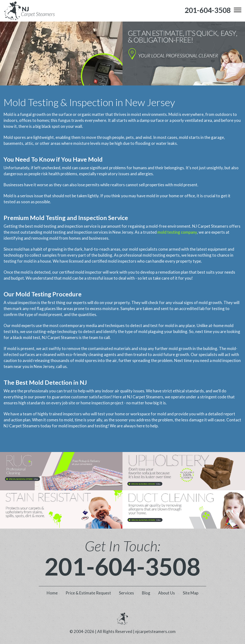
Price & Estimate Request (88, 593)
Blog (146, 593)
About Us (167, 593)
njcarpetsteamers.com (155, 631)
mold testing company (177, 232)
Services (126, 593)
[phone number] (208, 10)
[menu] (238, 10)
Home (52, 593)
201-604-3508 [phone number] (122, 566)
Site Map (191, 593)
